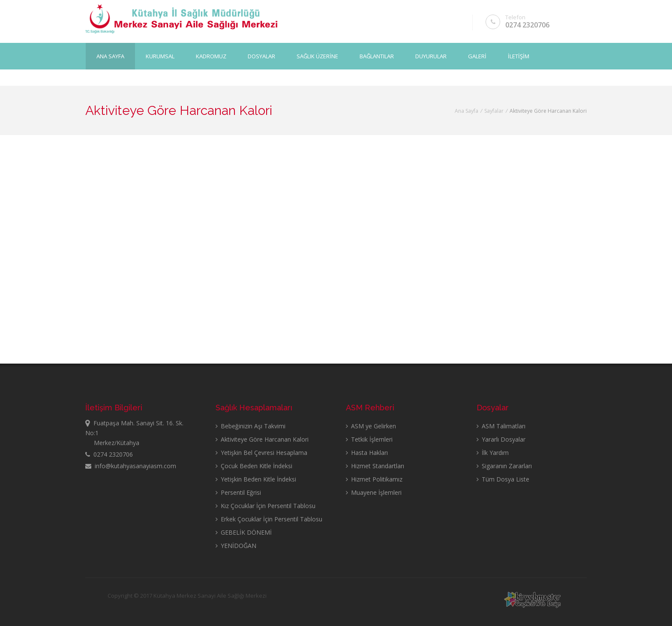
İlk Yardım (493, 453)
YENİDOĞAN (236, 546)
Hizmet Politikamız (374, 479)
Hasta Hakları (367, 453)
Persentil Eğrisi (238, 492)
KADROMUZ (211, 56)
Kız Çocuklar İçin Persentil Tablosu (265, 506)
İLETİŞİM (519, 56)
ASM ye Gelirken (371, 426)
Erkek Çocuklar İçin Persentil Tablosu (269, 519)
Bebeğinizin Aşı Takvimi (250, 426)
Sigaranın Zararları (504, 466)
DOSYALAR (261, 56)
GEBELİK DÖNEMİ (244, 532)
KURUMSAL (160, 56)
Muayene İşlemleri (374, 492)
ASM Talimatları (501, 426)
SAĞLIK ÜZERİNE (317, 56)
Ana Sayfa (110, 56)
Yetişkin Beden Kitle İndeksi (256, 479)
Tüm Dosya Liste (503, 479)
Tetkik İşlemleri (369, 439)
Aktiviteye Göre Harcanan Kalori (262, 439)
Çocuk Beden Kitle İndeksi (254, 466)
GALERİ (477, 56)
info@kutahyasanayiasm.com (131, 466)
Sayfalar (494, 111)
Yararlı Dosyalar (501, 439)
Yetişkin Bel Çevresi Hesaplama (261, 453)
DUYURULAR (431, 56)
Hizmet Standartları (375, 466)
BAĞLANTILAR (377, 56)
